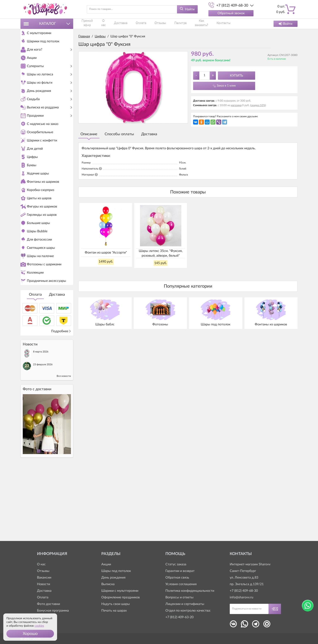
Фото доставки (48, 604)
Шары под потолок (116, 571)
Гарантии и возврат (180, 571)
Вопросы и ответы (179, 597)
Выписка (108, 584)
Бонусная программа (53, 611)
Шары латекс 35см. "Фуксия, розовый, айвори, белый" (161, 253)
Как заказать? (194, 24)
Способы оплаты (119, 134)
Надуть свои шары (116, 604)
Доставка (57, 365)
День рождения (113, 578)
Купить (237, 76)
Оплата (35, 365)
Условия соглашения (181, 584)
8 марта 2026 (41, 422)
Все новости (64, 446)
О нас (107, 24)
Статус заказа (176, 564)
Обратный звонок (231, 13)
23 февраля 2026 (43, 435)
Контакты (216, 24)
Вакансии (44, 578)
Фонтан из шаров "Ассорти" (106, 253)
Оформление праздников (121, 597)
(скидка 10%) (258, 105)
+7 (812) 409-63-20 (179, 617)
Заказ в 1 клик (226, 86)
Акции (106, 564)
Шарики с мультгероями (120, 591)
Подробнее (61, 402)
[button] (30, 634)
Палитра (173, 24)
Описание (89, 134)
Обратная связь (177, 578)
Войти (286, 24)
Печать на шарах (114, 611)
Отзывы (156, 24)
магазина (236, 105)
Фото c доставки (37, 460)
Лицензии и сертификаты (185, 604)
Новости (44, 584)
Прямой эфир (88, 24)
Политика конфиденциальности (190, 591)
